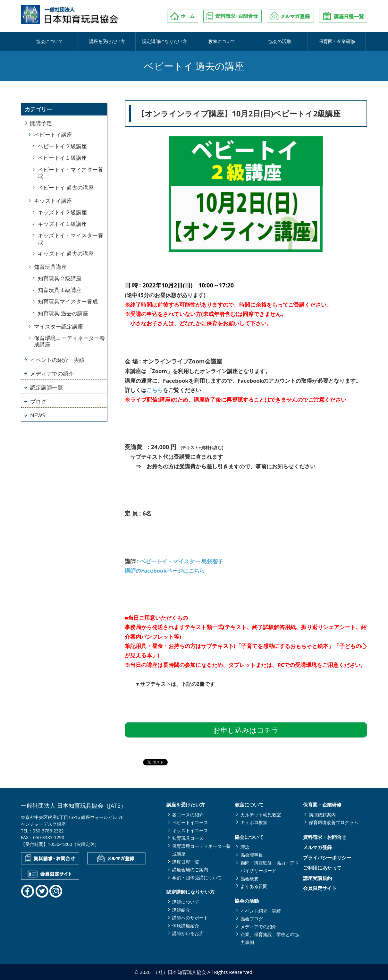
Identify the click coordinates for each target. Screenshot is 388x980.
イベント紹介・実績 (261, 911)
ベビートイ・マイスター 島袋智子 (182, 561)
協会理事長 (252, 855)
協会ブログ (252, 919)
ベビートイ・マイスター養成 (71, 173)
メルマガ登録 (317, 847)
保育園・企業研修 (337, 42)
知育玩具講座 (50, 267)
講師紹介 (181, 910)
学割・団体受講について (197, 878)
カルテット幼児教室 (261, 815)
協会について (50, 42)
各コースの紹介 (188, 815)
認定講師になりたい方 (164, 42)
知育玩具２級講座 (60, 278)
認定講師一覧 (46, 387)
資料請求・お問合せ (325, 837)
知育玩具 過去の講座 (63, 313)
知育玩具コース (188, 838)
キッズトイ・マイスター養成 (71, 239)
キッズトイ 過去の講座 (66, 254)
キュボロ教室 (254, 822)
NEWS (38, 415)
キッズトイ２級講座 (62, 212)
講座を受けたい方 (107, 42)
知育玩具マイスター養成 (68, 301)
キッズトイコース (190, 830)
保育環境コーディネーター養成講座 (69, 341)
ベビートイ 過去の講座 (66, 187)
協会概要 (249, 878)
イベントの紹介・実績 (57, 360)
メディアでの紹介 (52, 374)
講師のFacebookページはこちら (165, 571)
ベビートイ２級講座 (62, 146)
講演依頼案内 (322, 815)
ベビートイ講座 (53, 135)
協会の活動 (279, 42)
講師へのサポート (190, 918)
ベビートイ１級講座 (62, 158)
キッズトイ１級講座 (62, 224)
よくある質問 (254, 886)
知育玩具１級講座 (60, 290)
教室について (222, 42)
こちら (155, 390)
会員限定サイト (320, 888)
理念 (245, 847)
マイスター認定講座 (59, 326)
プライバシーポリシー (327, 858)
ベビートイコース (190, 822)
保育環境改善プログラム (333, 822)
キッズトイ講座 (53, 201)
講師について (186, 902)
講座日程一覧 (186, 862)
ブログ (38, 401)
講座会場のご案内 (190, 869)
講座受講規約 (317, 878)
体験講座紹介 (186, 926)
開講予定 (41, 123)
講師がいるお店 (188, 933)
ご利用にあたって (322, 868)
